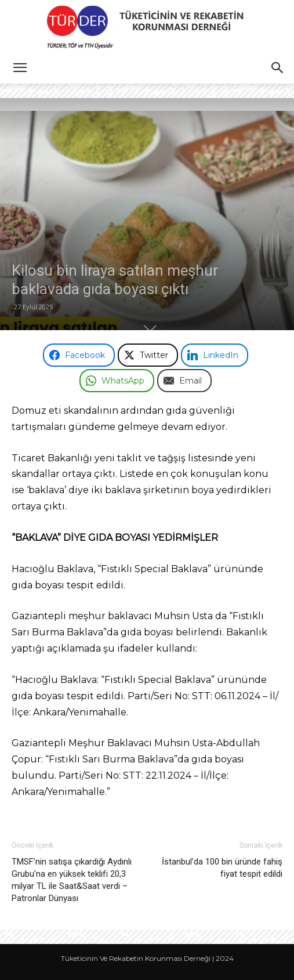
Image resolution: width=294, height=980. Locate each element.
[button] (20, 68)
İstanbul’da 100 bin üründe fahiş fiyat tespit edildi (222, 868)
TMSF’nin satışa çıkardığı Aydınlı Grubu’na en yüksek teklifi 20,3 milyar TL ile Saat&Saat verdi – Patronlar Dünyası (72, 880)
